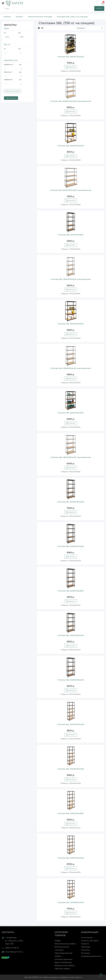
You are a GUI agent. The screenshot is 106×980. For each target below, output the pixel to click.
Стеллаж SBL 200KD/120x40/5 (71, 502)
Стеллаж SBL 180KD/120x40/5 (71, 57)
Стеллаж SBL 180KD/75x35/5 (71, 235)
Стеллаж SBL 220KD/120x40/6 (71, 724)
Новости (85, 944)
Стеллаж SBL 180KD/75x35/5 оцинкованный (71, 279)
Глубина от (8, 80)
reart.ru (79, 977)
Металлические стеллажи (40, 17)
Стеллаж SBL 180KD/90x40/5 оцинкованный (71, 368)
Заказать (71, 67)
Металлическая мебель (65, 944)
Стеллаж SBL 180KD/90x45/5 (71, 413)
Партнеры (86, 947)
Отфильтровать (11, 98)
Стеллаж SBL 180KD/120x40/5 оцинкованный (71, 101)
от (5, 33)
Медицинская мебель (65, 965)
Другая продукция (63, 962)
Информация (90, 932)
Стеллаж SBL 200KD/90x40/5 (71, 635)
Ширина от (8, 64)
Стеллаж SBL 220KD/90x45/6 (71, 902)
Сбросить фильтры (12, 91)
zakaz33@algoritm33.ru (14, 952)
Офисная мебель (62, 969)
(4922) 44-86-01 (12, 948)
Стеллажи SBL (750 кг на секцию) (72, 17)
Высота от (8, 72)
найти (99, 8)
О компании (87, 938)
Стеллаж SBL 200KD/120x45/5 (71, 546)
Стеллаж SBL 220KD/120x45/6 (71, 769)
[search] (53, 8)
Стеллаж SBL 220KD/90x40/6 (71, 858)
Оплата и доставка (90, 941)
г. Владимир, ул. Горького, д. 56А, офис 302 (14, 941)
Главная (7, 17)
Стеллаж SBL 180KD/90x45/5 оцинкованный (71, 457)
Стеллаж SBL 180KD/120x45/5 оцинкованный (71, 190)
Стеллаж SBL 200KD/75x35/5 (71, 591)
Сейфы (58, 941)
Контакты (8, 932)
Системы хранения (63, 959)
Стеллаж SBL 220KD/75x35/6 (71, 813)
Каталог (19, 17)
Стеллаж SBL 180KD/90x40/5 (71, 324)
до (20, 33)
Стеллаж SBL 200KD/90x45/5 (71, 680)
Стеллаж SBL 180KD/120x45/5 (71, 146)
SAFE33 (14, 3)
